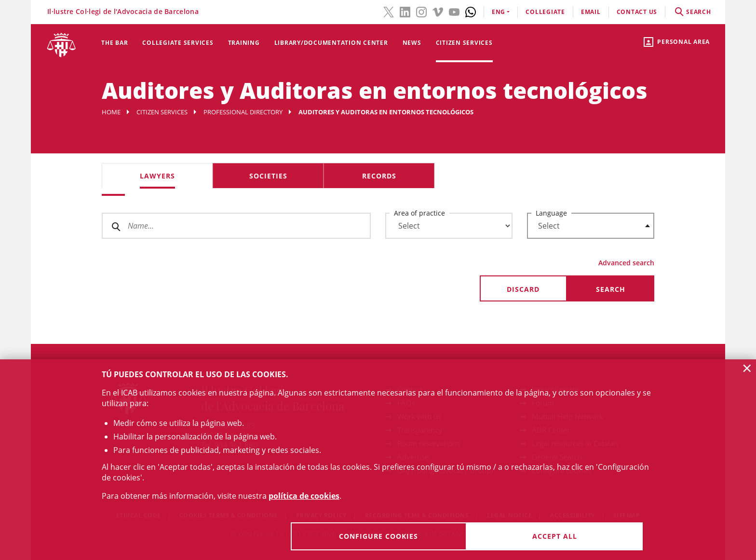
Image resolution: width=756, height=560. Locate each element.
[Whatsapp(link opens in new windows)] (471, 11)
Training (244, 43)
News (412, 43)
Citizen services (464, 43)
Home (111, 112)
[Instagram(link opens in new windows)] (421, 11)
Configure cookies (378, 536)
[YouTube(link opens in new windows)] (454, 11)
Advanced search (626, 263)
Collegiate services (178, 43)
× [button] (747, 368)
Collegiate (545, 12)
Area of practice (419, 213)
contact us (637, 12)
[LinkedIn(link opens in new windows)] (405, 11)
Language (551, 213)
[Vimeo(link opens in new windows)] (438, 11)
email (591, 12)
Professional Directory (243, 112)
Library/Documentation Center (331, 43)
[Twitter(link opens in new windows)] (389, 11)
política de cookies (304, 496)
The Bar (115, 43)
